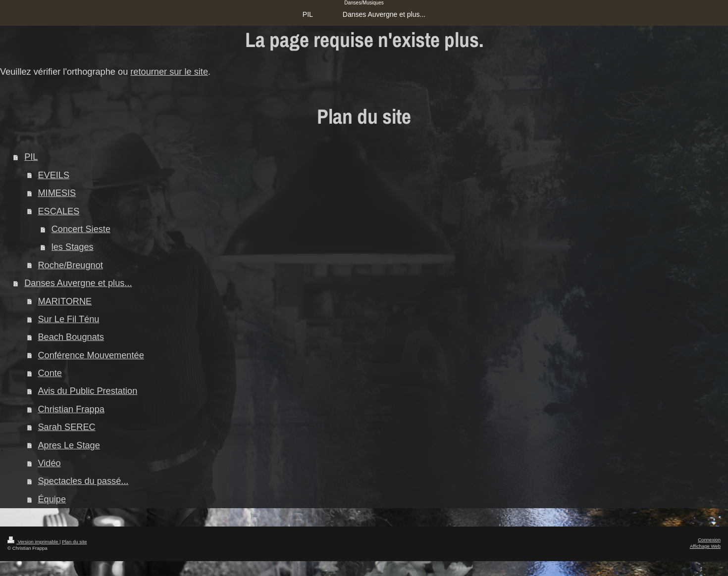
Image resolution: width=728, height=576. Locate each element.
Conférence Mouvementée (91, 355)
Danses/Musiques (364, 3)
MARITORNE (65, 301)
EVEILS (53, 175)
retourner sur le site (169, 72)
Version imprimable (33, 542)
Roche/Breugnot (70, 265)
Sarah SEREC (66, 427)
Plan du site (74, 542)
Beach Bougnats (71, 337)
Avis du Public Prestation (87, 391)
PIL (31, 157)
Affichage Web (705, 546)
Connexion (709, 540)
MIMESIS (57, 193)
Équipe (52, 499)
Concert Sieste (81, 229)
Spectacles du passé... (83, 481)
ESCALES (58, 211)
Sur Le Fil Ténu (68, 319)
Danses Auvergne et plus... (78, 283)
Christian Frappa (71, 409)
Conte (50, 373)
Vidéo (49, 463)
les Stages (73, 247)
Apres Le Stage (69, 445)
